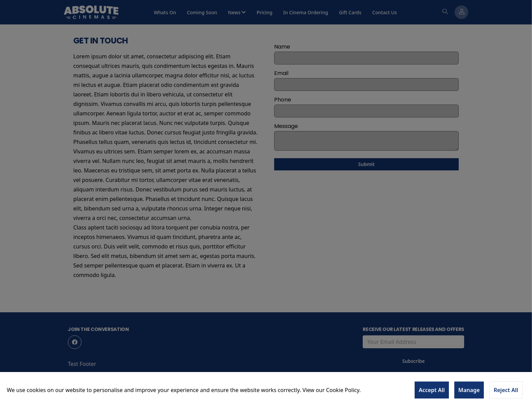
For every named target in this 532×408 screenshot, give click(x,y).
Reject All (506, 390)
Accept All (432, 390)
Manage (469, 390)
